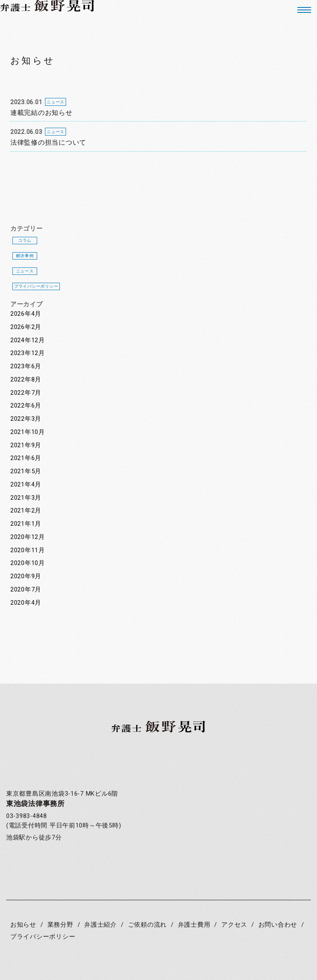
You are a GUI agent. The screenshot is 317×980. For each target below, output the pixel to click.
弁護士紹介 (101, 925)
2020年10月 (28, 563)
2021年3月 (26, 498)
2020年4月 (26, 603)
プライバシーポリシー (36, 286)
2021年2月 (26, 511)
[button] (301, 10)
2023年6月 (26, 366)
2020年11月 (28, 550)
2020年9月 (26, 576)
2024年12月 (28, 340)
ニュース (25, 271)
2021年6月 (26, 458)
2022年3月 (26, 419)
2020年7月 (26, 590)
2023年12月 (28, 353)
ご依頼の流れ (147, 925)
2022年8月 (26, 380)
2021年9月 (26, 445)
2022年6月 (26, 406)
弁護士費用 (194, 925)
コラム (25, 240)
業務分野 (60, 925)
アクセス (234, 925)
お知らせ (23, 925)
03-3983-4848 (27, 816)
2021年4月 (26, 485)
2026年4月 (26, 314)
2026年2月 (26, 327)
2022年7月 (26, 393)
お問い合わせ (278, 925)
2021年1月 (26, 524)
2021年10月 (28, 432)
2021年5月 (26, 471)
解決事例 (25, 256)
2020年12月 (28, 537)
